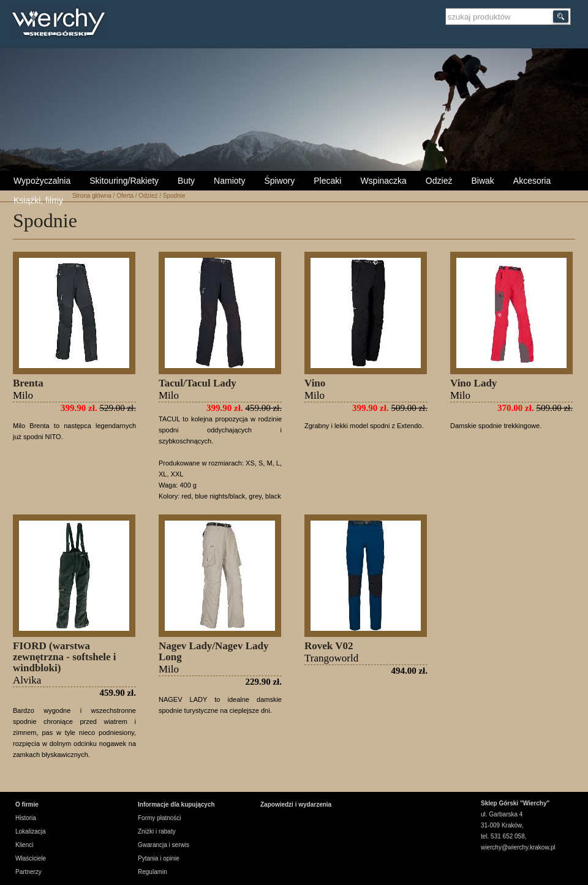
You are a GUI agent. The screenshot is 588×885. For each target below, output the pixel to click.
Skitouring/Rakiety (124, 181)
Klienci (24, 845)
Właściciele (31, 858)
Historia (26, 818)
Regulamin (153, 872)
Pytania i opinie (159, 858)
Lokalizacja (30, 831)
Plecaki (327, 181)
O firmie (27, 804)
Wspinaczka (383, 181)
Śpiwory (279, 181)
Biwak (482, 181)
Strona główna (92, 196)
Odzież (439, 181)
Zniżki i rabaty (157, 831)
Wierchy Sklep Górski (62, 24)
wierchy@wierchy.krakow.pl (518, 847)
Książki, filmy (38, 200)
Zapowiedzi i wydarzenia (296, 804)
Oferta (125, 196)
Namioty (229, 181)
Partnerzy (28, 872)
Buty (186, 181)
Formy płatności (160, 818)
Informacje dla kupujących (176, 804)
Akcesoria (532, 181)
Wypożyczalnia (42, 181)
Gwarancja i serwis (164, 845)
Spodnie (174, 196)
